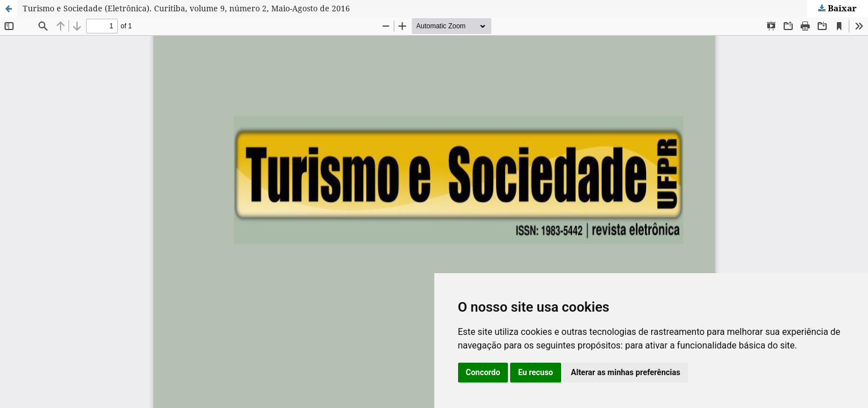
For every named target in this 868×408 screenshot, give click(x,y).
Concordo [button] (483, 372)
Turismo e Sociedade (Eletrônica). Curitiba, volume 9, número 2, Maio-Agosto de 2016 (186, 8)
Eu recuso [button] (536, 372)
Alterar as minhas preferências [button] (625, 372)
